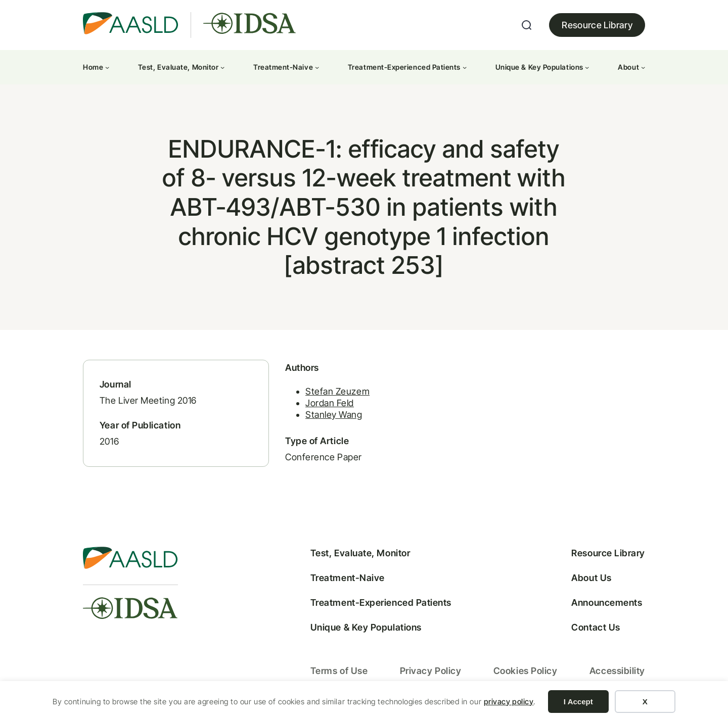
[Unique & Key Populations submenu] (587, 67)
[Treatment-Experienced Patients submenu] (465, 67)
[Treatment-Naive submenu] (317, 67)
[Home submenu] (107, 67)
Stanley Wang (330, 416)
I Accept (578, 702)
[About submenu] (643, 67)
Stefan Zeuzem (333, 392)
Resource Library (597, 25)
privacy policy (509, 702)
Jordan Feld (326, 404)
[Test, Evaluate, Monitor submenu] (222, 67)
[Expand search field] (527, 25)
